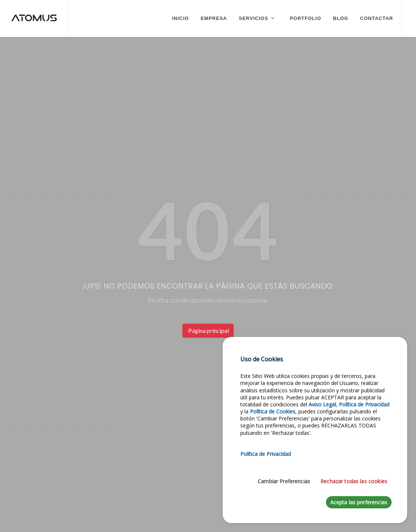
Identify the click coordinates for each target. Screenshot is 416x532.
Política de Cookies (273, 411)
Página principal (208, 330)
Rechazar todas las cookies (354, 481)
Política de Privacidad (364, 404)
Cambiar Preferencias (284, 481)
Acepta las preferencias (359, 502)
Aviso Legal (322, 404)
